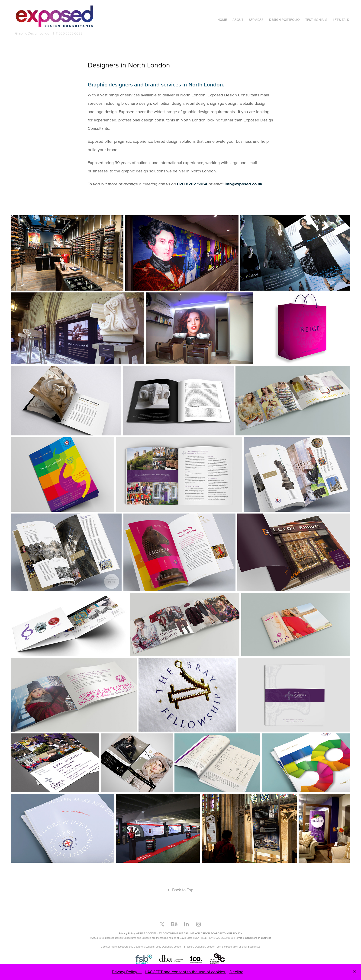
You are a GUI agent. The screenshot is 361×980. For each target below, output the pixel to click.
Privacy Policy (127, 972)
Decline (236, 972)
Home (222, 20)
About (238, 20)
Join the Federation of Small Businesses (239, 947)
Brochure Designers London (200, 947)
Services (256, 20)
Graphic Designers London (139, 947)
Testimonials (316, 20)
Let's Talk (341, 20)
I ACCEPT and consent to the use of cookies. (186, 972)
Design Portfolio (284, 20)
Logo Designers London (169, 947)
